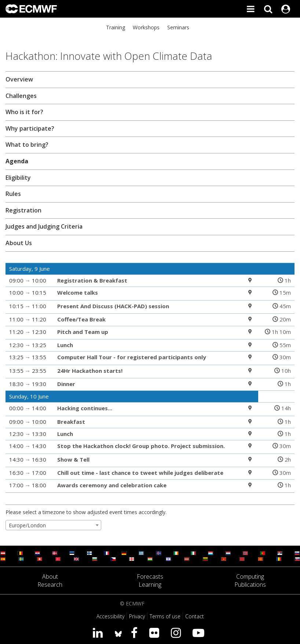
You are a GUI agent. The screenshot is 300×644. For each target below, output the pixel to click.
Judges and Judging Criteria (44, 226)
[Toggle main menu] (250, 9)
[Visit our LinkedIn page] (99, 632)
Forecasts (150, 576)
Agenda (17, 161)
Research (50, 585)
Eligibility (18, 178)
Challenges (21, 96)
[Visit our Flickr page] (156, 632)
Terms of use (165, 616)
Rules (13, 194)
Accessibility (110, 616)
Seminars (178, 27)
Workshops (146, 27)
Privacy (137, 616)
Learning (150, 585)
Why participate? (30, 128)
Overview (19, 79)
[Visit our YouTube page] (200, 632)
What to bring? (27, 145)
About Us (19, 243)
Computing (250, 576)
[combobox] (53, 525)
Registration (23, 210)
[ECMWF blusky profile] (118, 632)
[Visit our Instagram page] (177, 632)
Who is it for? (24, 112)
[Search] (268, 9)
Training (116, 27)
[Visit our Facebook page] (136, 632)
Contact (195, 616)
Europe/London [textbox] (27, 525)
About (50, 576)
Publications (250, 585)
